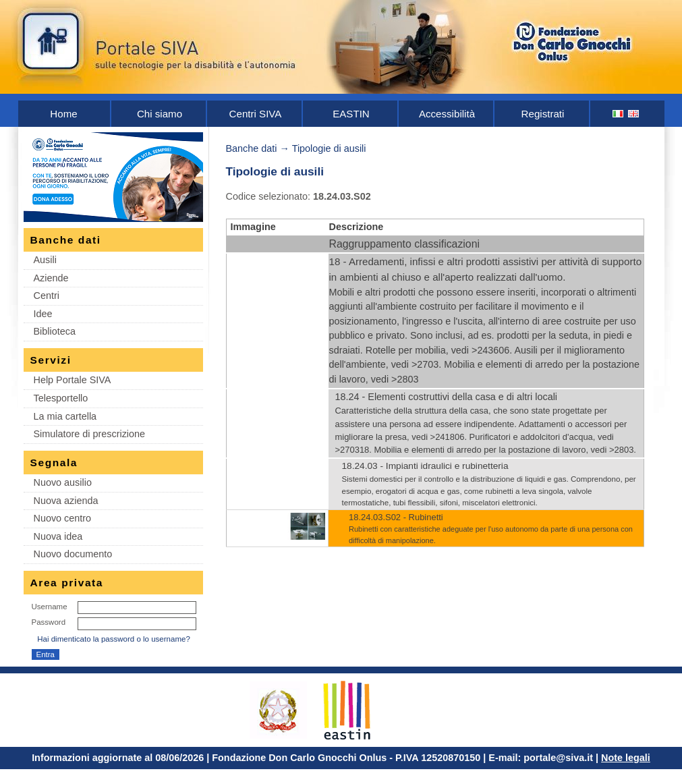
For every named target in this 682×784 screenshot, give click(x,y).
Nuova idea (58, 536)
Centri (47, 296)
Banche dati (252, 148)
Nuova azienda (66, 501)
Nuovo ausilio (63, 482)
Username (50, 607)
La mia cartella (65, 416)
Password (49, 622)
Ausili (45, 260)
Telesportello (61, 398)
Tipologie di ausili (329, 148)
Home (63, 114)
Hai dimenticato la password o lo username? (114, 639)
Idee (43, 314)
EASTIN (351, 114)
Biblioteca (55, 331)
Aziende (51, 278)
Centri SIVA (256, 114)
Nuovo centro (63, 518)
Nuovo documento (73, 554)
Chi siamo (160, 114)
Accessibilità (447, 114)
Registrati (543, 114)
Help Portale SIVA (73, 380)
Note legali (626, 758)
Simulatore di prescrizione (90, 434)
